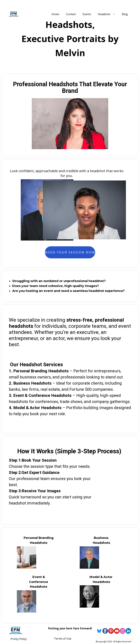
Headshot (104, 14)
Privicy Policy (19, 639)
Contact (71, 14)
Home (55, 14)
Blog (125, 14)
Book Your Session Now (70, 252)
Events (87, 14)
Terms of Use (63, 639)
